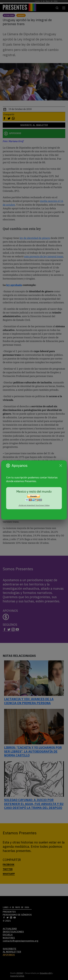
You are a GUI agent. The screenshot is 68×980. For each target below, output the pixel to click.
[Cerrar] (61, 466)
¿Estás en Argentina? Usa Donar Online (34, 505)
